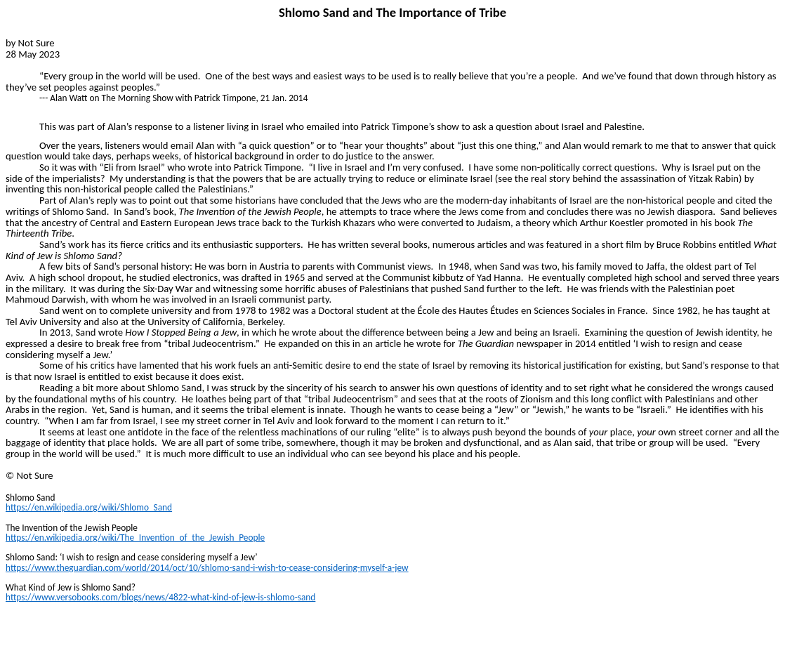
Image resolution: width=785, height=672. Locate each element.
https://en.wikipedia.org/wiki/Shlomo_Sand (89, 507)
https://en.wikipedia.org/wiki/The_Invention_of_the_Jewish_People (135, 538)
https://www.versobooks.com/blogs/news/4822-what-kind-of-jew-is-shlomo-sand (160, 597)
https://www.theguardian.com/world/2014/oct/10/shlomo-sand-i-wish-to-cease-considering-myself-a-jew (207, 568)
